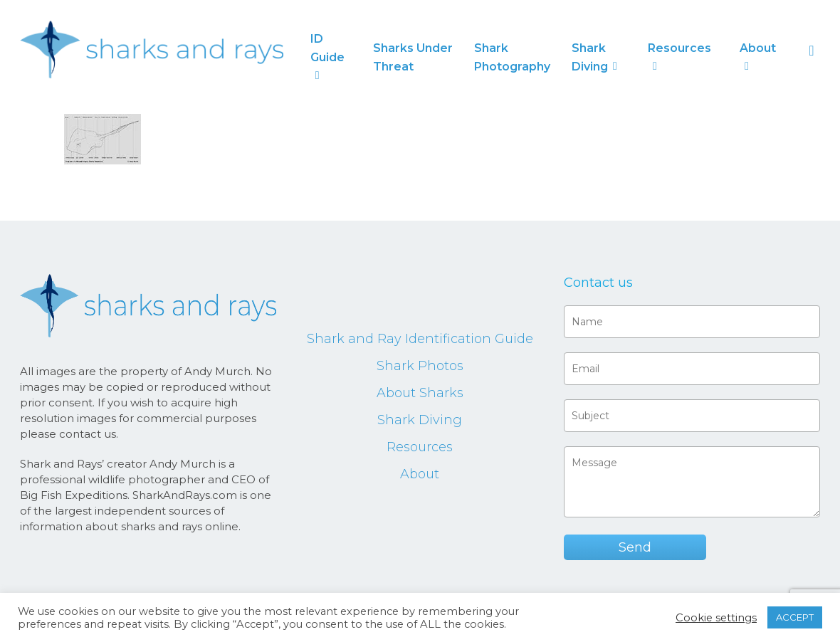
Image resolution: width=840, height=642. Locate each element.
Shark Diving (420, 420)
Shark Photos (420, 366)
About (420, 474)
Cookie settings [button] (716, 618)
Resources (420, 447)
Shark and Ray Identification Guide (420, 339)
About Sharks (420, 393)
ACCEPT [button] (795, 617)
